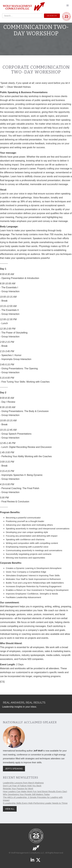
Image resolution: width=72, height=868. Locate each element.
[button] (68, 6)
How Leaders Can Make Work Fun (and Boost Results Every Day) (35, 791)
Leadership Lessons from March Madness (23, 783)
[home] (23, 7)
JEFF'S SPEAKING (14, 769)
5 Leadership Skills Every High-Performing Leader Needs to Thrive (35, 803)
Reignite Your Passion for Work (18, 789)
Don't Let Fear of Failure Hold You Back (22, 786)
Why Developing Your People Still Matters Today (26, 794)
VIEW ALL (10, 809)
